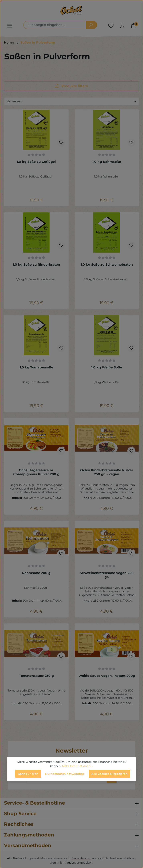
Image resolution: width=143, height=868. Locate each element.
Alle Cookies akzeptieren (110, 774)
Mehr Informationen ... (77, 766)
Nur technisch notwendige (65, 774)
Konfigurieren (28, 774)
